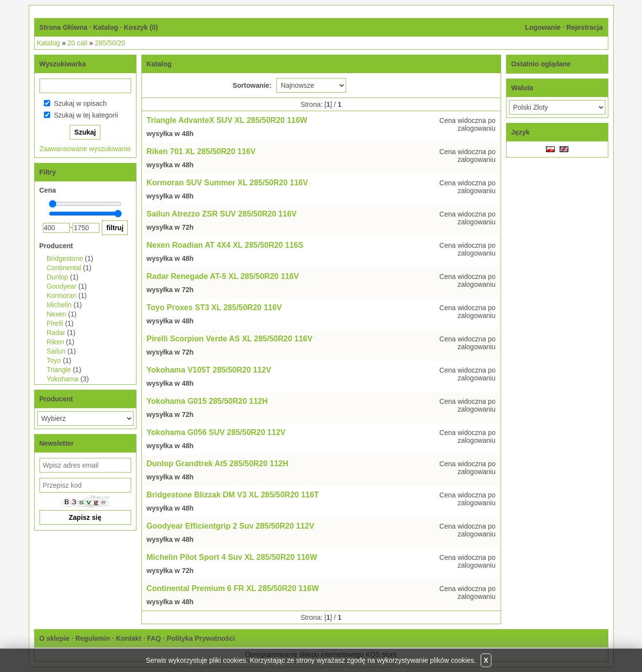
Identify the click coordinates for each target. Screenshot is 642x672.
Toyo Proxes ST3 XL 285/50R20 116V (214, 307)
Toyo (54, 360)
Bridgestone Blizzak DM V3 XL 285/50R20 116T (233, 495)
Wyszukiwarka (63, 64)
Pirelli (55, 323)
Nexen (57, 314)
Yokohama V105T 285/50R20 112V (209, 370)
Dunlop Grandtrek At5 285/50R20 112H (218, 464)
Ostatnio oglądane (541, 64)
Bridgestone (65, 258)
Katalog (106, 27)
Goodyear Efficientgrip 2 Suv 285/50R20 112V (231, 526)
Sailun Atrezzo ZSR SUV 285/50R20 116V (222, 214)
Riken (56, 342)
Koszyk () (141, 27)
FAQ (154, 638)
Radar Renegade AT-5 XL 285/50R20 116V (223, 276)
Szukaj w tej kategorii (86, 115)
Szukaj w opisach (80, 103)
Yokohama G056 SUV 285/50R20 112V (216, 432)
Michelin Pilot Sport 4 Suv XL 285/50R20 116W (232, 557)
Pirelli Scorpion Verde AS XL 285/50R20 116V (230, 339)
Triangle (59, 370)
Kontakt (129, 638)
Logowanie (543, 27)
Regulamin (93, 638)
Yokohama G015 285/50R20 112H (207, 401)
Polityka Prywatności (201, 638)
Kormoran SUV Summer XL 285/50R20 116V (227, 183)
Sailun (56, 351)
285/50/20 (110, 43)
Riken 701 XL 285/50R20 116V (201, 151)
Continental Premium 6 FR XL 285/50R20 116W (233, 588)
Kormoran (62, 296)
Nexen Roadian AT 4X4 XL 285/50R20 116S (225, 245)
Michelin (59, 305)
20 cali (78, 43)
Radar (56, 333)
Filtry (48, 172)
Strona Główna (64, 27)
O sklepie (55, 638)
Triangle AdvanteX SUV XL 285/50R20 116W (227, 120)
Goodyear (62, 286)
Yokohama (63, 379)
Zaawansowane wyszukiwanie (85, 149)
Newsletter (57, 443)
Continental (64, 268)
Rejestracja (585, 27)
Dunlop (58, 277)
